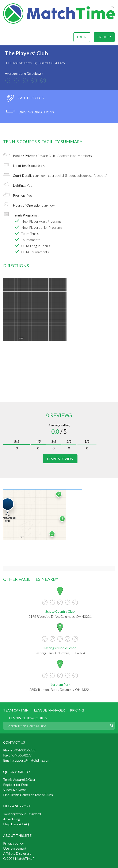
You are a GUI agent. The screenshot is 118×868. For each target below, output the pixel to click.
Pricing (77, 710)
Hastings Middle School (60, 648)
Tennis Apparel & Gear (19, 779)
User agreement (15, 848)
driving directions (30, 112)
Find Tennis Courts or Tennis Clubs (28, 795)
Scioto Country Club (60, 611)
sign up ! (104, 37)
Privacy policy (13, 843)
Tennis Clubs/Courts (28, 718)
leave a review (60, 459)
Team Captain (16, 710)
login (82, 37)
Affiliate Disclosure (17, 853)
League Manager (49, 710)
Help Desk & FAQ (16, 824)
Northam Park (60, 684)
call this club (25, 98)
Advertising (12, 819)
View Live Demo (15, 790)
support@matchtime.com (32, 760)
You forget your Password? (23, 814)
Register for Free (15, 784)
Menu (7, 37)
